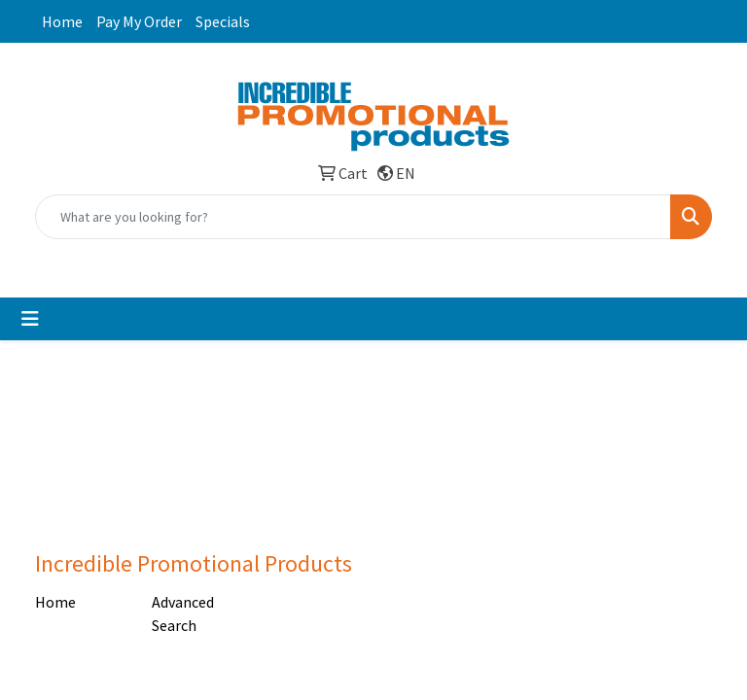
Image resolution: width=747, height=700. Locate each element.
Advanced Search (183, 613)
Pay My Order (139, 21)
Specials (223, 21)
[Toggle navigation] (30, 319)
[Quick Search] (353, 217)
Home (62, 21)
